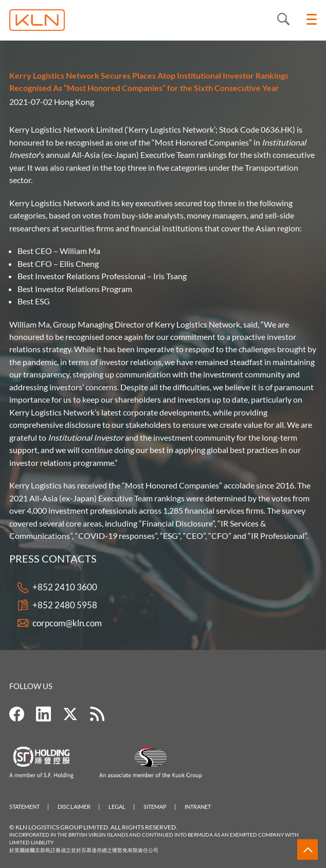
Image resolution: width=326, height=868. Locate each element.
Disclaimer (74, 807)
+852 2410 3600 (65, 587)
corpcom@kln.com (67, 623)
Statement (24, 807)
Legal (117, 807)
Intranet (198, 807)
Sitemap (155, 807)
